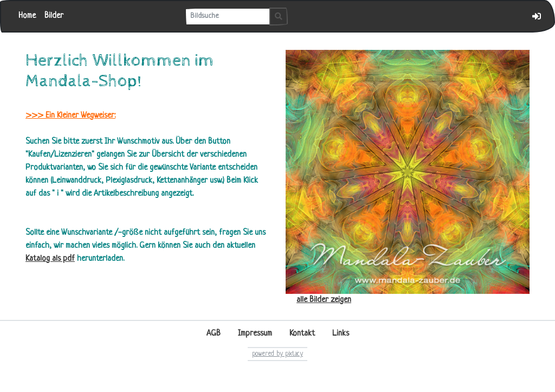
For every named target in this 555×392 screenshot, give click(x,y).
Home (27, 16)
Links (341, 334)
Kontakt (302, 334)
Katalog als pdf (50, 259)
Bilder (54, 16)
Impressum (255, 334)
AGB (214, 334)
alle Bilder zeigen (324, 300)
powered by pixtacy (277, 354)
